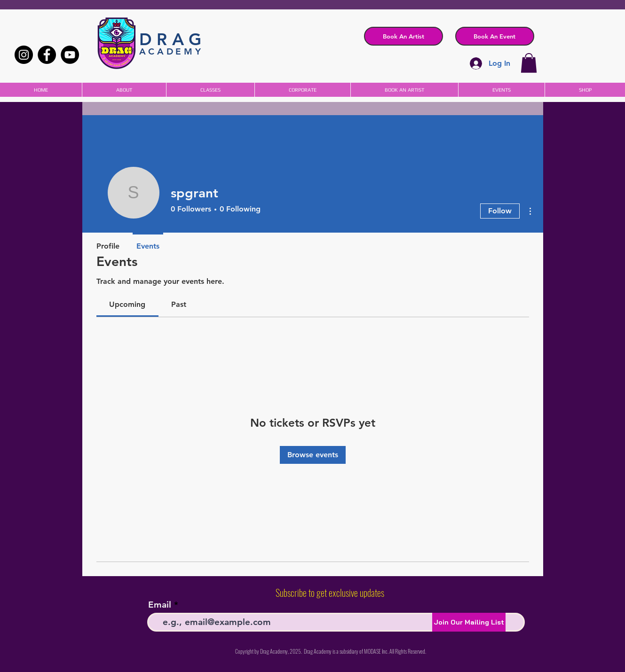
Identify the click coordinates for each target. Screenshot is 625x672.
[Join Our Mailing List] (469, 622)
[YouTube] (70, 55)
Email (160, 605)
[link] (127, 304)
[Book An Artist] (403, 36)
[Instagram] (24, 55)
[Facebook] (47, 55)
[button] (495, 36)
